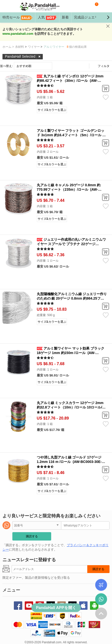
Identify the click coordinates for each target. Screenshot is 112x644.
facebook (18, 606)
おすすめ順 (24, 66)
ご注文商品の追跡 (101, 585)
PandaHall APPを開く (56, 608)
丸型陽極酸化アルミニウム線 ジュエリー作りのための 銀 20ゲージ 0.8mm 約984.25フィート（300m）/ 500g (72, 298)
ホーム (8, 47)
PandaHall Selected (20, 56)
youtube (29, 606)
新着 (65, 17)
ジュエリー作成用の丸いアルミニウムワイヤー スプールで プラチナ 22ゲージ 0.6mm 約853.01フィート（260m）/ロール (71, 244)
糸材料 (20, 47)
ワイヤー (34, 47)
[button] (108, 17)
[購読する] (49, 569)
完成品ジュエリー (92, 18)
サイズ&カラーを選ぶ (52, 110)
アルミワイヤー (54, 47)
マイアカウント (105, 6)
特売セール (18, 18)
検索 (85, 6)
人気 (47, 18)
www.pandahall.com (18, 34)
